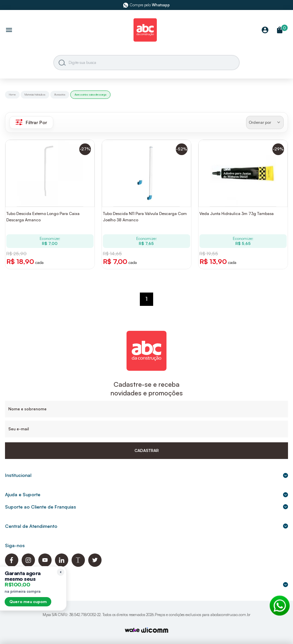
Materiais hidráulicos (35, 95)
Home (12, 95)
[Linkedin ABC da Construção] (62, 565)
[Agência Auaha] (155, 631)
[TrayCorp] (132, 631)
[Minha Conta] (265, 30)
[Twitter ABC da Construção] (95, 565)
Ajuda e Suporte (146, 494)
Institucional (146, 475)
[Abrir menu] (9, 31)
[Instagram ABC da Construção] (28, 565)
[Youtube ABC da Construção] (45, 565)
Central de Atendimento (146, 526)
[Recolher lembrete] (61, 572)
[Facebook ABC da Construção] (12, 565)
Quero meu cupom (28, 602)
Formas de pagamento (146, 584)
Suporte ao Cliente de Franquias (146, 507)
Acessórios (60, 95)
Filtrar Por (31, 122)
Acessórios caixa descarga (90, 95)
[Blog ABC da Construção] (78, 565)
